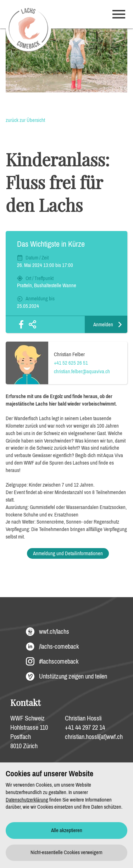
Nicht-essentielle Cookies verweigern (66, 852)
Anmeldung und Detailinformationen (68, 553)
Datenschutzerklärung (27, 800)
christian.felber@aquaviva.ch (82, 371)
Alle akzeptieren (67, 830)
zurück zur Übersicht (25, 120)
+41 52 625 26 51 (71, 363)
